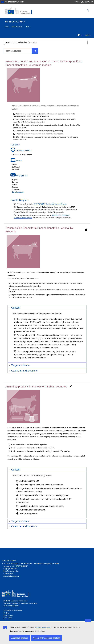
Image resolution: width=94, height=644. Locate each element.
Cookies (6, 613)
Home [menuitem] (7, 27)
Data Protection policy (11, 571)
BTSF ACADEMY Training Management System (50, 204)
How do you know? (83, 2)
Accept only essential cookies (46, 638)
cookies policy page (43, 627)
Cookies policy (8, 574)
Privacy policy (8, 615)
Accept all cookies (20, 638)
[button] (80, 35)
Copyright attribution (10, 569)
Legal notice (8, 618)
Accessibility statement (11, 576)
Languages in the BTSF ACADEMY (16, 566)
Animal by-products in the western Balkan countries (36, 386)
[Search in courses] (18, 51)
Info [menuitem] (28, 27)
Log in (87, 35)
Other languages (18, 192)
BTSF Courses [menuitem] (17, 27)
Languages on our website (13, 611)
